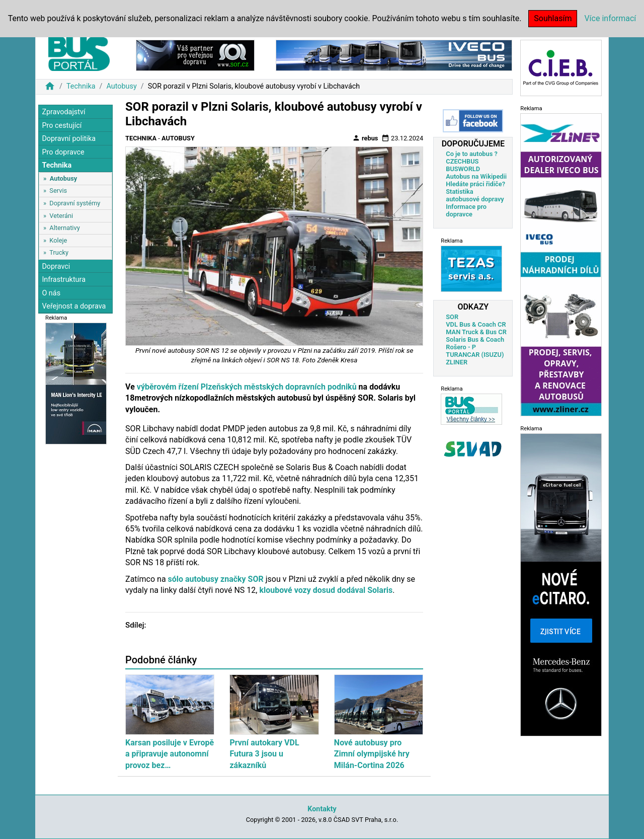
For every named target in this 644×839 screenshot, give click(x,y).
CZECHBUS (462, 161)
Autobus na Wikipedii (476, 176)
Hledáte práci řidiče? (475, 184)
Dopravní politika (69, 139)
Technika (81, 86)
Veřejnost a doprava (74, 306)
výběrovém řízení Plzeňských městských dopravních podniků (247, 387)
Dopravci (56, 266)
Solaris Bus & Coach (475, 339)
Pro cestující (62, 126)
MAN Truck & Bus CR (476, 332)
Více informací (610, 18)
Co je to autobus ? (472, 154)
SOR (452, 317)
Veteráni (61, 216)
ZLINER (457, 362)
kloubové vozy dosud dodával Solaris (326, 590)
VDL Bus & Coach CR (476, 324)
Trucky (59, 252)
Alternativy (64, 228)
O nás (51, 293)
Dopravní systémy (75, 203)
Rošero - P (461, 347)
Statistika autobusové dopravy (475, 195)
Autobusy (121, 86)
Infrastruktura (64, 280)
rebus (365, 138)
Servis (58, 190)
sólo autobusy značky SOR (216, 579)
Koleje (58, 240)
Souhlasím (553, 18)
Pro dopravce (63, 152)
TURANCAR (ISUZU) (475, 355)
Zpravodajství (63, 112)
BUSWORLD (463, 169)
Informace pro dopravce (466, 210)
